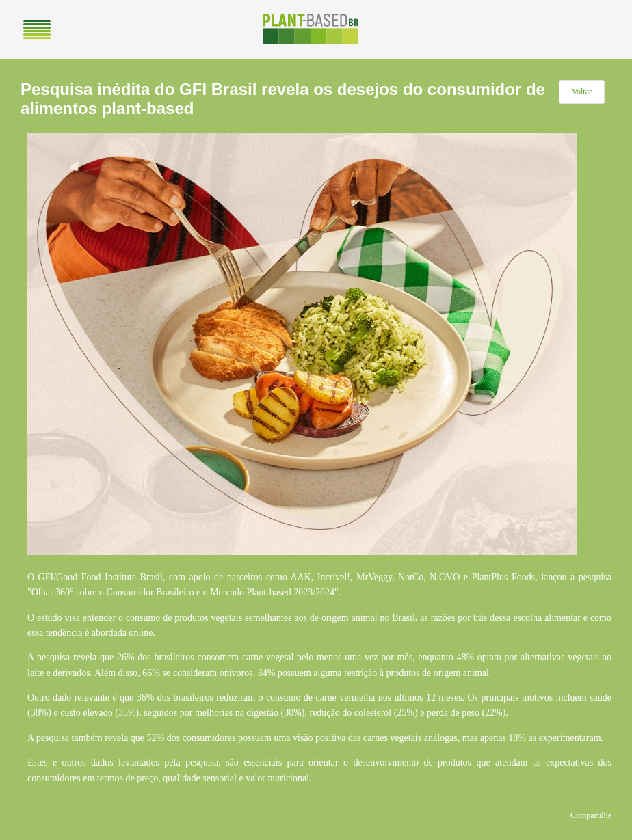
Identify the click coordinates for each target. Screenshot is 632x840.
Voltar (582, 92)
